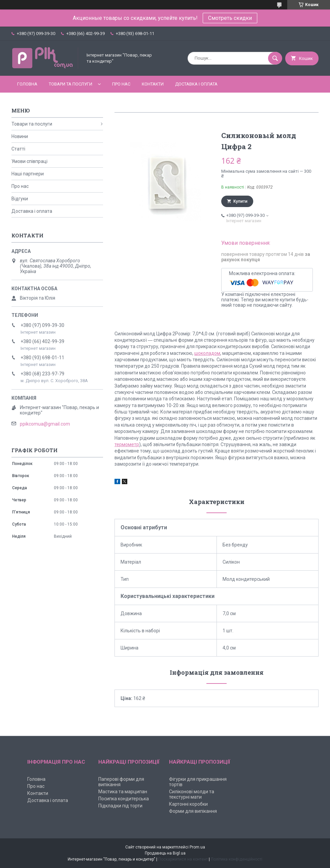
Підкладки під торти (120, 806)
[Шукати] (275, 58)
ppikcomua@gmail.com (45, 424)
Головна (27, 84)
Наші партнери (28, 174)
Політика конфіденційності (237, 859)
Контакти (153, 84)
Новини (20, 136)
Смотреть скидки (230, 18)
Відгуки (20, 199)
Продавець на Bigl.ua (165, 853)
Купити (240, 201)
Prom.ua (197, 847)
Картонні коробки (188, 804)
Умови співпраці (29, 161)
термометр (127, 444)
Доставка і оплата (196, 84)
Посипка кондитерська (124, 799)
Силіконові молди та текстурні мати (192, 794)
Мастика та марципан (123, 792)
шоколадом (207, 353)
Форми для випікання (193, 811)
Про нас (121, 84)
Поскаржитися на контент (183, 859)
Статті (18, 149)
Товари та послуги (71, 84)
